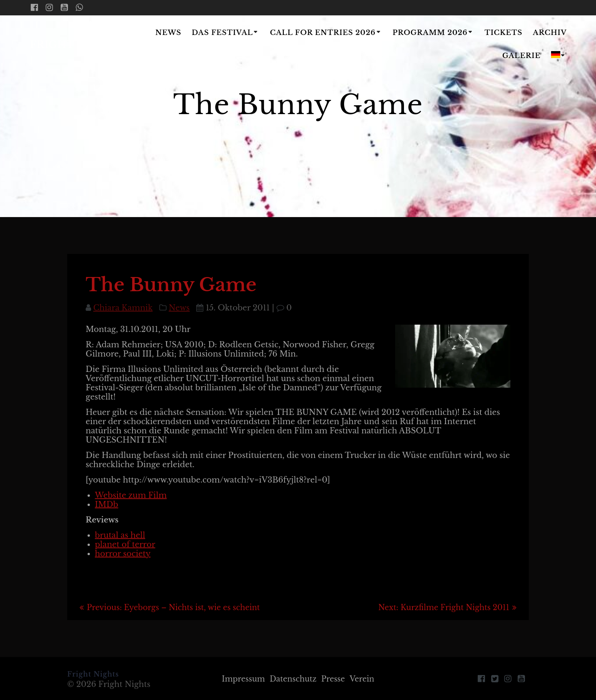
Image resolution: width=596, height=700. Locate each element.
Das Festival (222, 33)
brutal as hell (120, 535)
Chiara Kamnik (123, 308)
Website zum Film (131, 495)
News (169, 33)
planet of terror (125, 544)
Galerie (521, 56)
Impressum (241, 679)
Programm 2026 (430, 33)
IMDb (107, 504)
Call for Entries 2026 (323, 33)
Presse (334, 679)
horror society (123, 554)
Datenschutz (293, 679)
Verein (365, 679)
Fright (76, 45)
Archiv (550, 33)
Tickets (504, 33)
